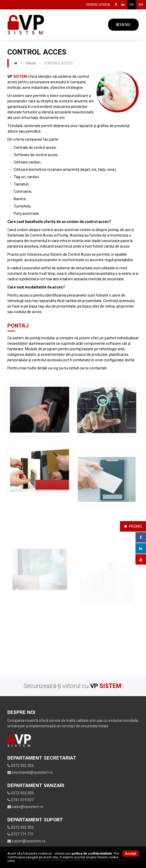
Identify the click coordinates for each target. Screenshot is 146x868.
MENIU (123, 25)
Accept (130, 854)
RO (132, 5)
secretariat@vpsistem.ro (30, 772)
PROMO (133, 526)
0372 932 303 (21, 766)
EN (141, 5)
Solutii (31, 63)
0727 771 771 (21, 834)
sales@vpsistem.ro (25, 807)
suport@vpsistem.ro (26, 841)
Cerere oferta (98, 5)
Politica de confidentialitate (92, 854)
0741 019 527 (21, 800)
